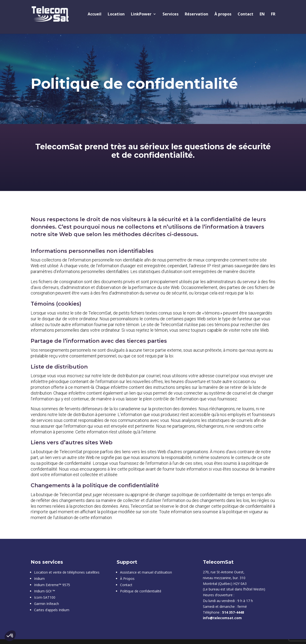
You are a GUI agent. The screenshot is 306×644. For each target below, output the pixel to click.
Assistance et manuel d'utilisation (146, 572)
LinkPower (141, 14)
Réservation (196, 14)
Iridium (39, 579)
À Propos (127, 579)
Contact (246, 14)
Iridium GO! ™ (45, 591)
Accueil (95, 14)
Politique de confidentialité (141, 591)
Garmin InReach (46, 604)
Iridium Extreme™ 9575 (52, 585)
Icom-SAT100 (45, 597)
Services (171, 14)
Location (116, 14)
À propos (223, 14)
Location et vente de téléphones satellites (67, 572)
